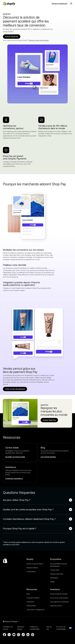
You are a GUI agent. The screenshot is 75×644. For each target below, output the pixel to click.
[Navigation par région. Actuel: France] (11, 622)
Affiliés (52, 582)
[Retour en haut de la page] (5, 561)
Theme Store (55, 570)
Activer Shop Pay (12, 37)
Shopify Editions (32, 568)
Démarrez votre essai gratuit (39, 40)
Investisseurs (31, 572)
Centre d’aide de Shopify (59, 594)
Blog (28, 594)
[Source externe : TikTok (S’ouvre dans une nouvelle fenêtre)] (23, 635)
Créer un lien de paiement (15, 389)
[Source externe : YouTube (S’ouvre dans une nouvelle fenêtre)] (14, 635)
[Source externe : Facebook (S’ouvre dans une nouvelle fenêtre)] (4, 635)
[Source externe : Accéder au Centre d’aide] (15, 457)
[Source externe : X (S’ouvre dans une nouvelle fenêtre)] (9, 635)
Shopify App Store (57, 574)
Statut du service (56, 606)
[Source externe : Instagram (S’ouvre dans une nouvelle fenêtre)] (19, 635)
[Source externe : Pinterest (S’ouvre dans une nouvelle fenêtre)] (33, 635)
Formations (30, 602)
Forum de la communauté (59, 598)
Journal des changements (35, 610)
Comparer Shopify (33, 598)
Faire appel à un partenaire (59, 602)
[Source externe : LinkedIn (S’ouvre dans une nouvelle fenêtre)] (28, 635)
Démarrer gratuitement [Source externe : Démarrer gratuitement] (59, 4)
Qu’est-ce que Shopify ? (35, 564)
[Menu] (71, 4)
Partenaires (54, 578)
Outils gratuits (31, 606)
